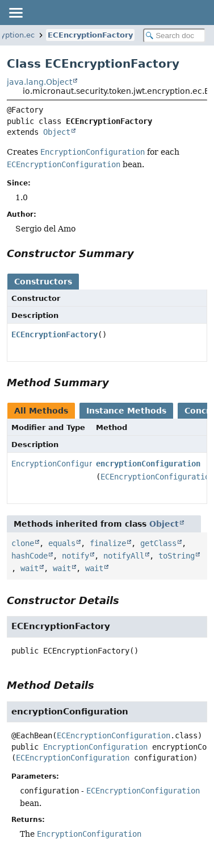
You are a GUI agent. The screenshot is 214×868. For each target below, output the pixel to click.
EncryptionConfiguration (64, 464)
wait (30, 568)
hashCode (30, 556)
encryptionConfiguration (148, 464)
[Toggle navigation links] (15, 13)
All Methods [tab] (41, 411)
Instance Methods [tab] (126, 411)
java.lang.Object (39, 82)
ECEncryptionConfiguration (114, 735)
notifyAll (124, 556)
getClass (158, 543)
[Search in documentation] (174, 36)
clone (23, 543)
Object (57, 132)
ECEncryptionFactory (90, 35)
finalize (108, 543)
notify (75, 556)
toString (177, 556)
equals (62, 543)
